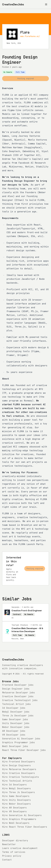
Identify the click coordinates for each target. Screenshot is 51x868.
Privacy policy (12, 856)
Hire (18, 762)
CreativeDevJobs (13, 659)
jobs (18, 685)
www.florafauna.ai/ (30, 36)
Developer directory (15, 841)
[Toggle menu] (46, 4)
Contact (7, 860)
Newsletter (9, 844)
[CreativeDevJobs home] (13, 4)
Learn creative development (20, 848)
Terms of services (14, 852)
